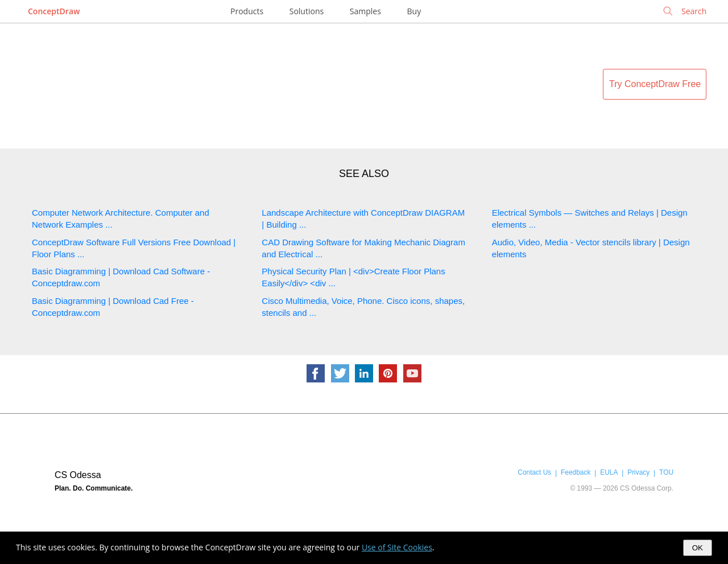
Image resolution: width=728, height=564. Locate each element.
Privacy (638, 472)
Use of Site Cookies (397, 547)
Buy (414, 11)
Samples (365, 11)
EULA (609, 472)
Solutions (307, 11)
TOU (666, 472)
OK (698, 548)
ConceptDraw (54, 11)
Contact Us (534, 472)
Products (247, 11)
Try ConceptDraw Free (655, 84)
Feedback (576, 472)
